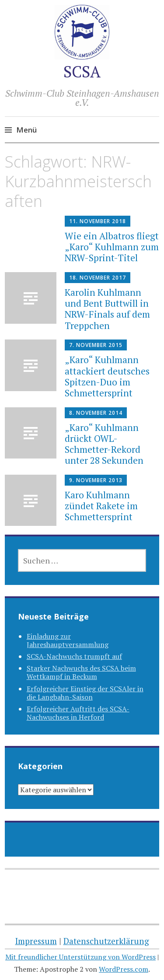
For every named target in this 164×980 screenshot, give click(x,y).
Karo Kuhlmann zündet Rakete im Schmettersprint (101, 506)
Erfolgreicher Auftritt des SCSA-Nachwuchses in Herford (78, 713)
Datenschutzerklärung (106, 941)
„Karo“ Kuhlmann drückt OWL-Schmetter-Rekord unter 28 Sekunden (104, 444)
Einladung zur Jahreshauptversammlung (68, 640)
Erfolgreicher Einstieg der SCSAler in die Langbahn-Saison (85, 693)
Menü (26, 130)
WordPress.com (124, 969)
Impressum (36, 941)
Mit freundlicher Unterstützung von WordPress (80, 957)
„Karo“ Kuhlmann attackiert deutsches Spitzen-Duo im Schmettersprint (107, 376)
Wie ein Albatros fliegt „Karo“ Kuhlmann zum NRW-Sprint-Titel (112, 247)
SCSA (82, 72)
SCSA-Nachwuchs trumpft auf (74, 656)
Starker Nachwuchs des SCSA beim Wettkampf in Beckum (81, 672)
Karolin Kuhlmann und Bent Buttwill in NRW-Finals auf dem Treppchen (107, 309)
